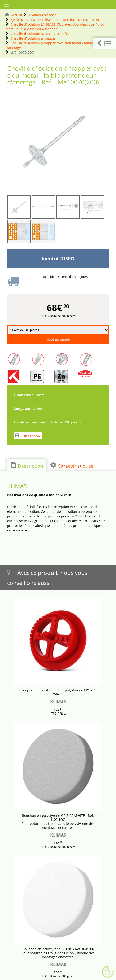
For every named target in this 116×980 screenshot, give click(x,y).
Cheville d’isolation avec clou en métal (40, 34)
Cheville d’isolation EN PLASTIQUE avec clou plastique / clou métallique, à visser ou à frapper (55, 27)
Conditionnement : (32, 422)
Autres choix (28, 436)
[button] (105, 43)
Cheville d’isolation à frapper (33, 38)
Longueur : (24, 408)
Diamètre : (24, 395)
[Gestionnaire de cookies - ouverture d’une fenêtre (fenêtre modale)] (108, 972)
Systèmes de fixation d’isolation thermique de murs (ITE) (55, 20)
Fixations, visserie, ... (45, 15)
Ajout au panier (58, 339)
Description (27, 465)
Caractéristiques (72, 465)
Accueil (16, 15)
